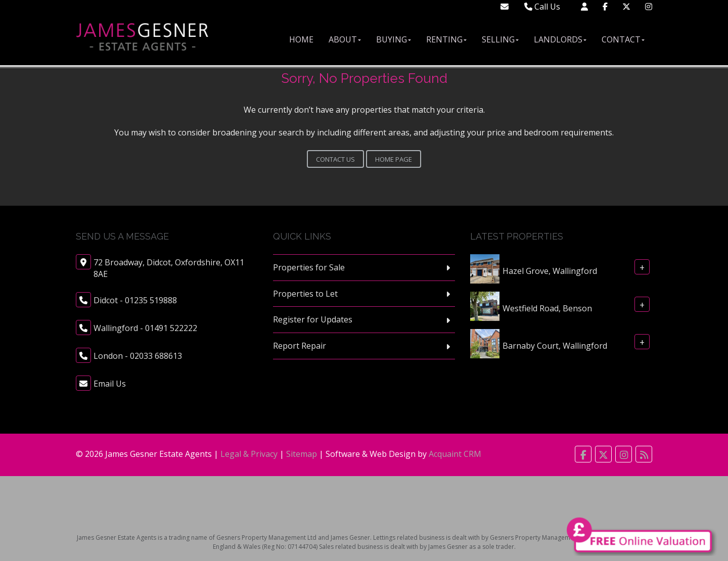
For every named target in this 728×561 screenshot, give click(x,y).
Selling (500, 39)
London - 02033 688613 (138, 356)
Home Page (394, 159)
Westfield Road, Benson (547, 308)
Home (301, 39)
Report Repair (300, 346)
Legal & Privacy (249, 454)
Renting (446, 39)
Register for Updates (313, 319)
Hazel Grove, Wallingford (550, 270)
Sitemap (302, 454)
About (345, 39)
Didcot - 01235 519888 (135, 300)
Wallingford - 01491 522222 (145, 328)
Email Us (110, 384)
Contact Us (335, 159)
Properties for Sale (309, 267)
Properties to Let (305, 294)
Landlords (560, 39)
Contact (623, 39)
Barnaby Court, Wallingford (555, 345)
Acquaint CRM (455, 454)
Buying (394, 39)
